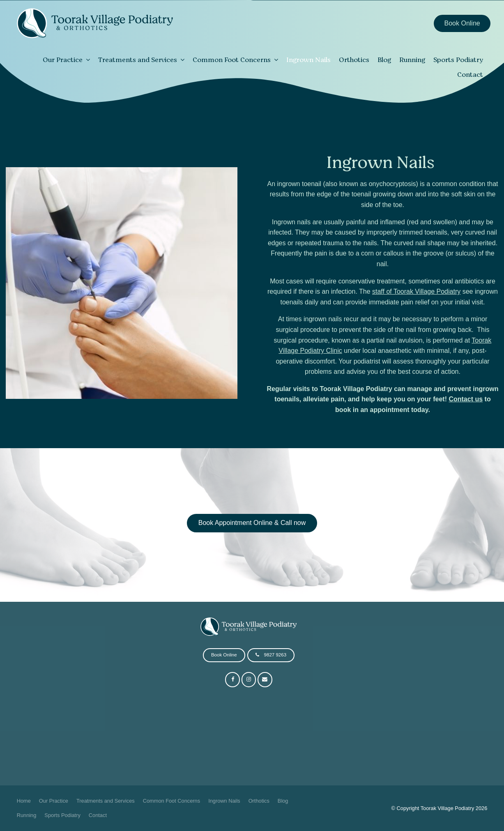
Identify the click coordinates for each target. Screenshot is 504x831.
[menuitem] (24, 801)
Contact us (466, 399)
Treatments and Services (138, 60)
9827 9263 (275, 655)
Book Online (462, 23)
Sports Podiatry (458, 60)
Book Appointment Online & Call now (252, 523)
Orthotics (354, 60)
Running (412, 60)
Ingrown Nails (308, 60)
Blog (384, 60)
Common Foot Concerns (232, 60)
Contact (470, 74)
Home (24, 801)
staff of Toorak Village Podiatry (416, 291)
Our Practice (63, 60)
